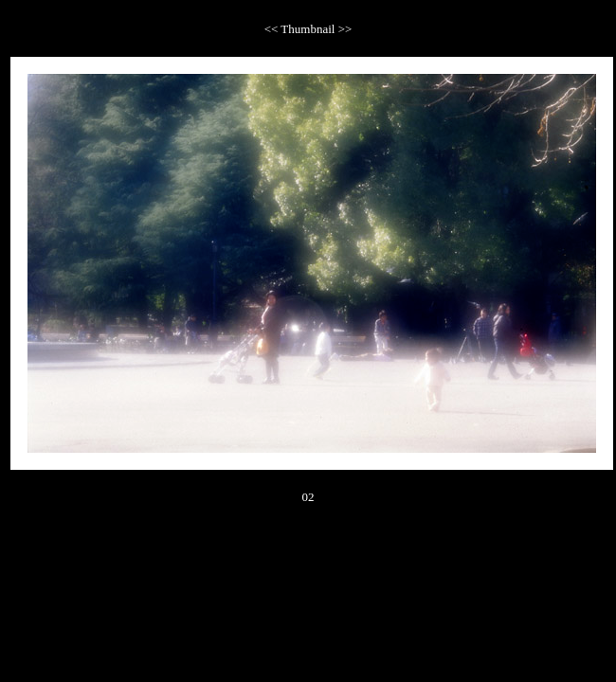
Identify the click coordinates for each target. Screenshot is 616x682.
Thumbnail (309, 29)
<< (273, 29)
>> (345, 29)
